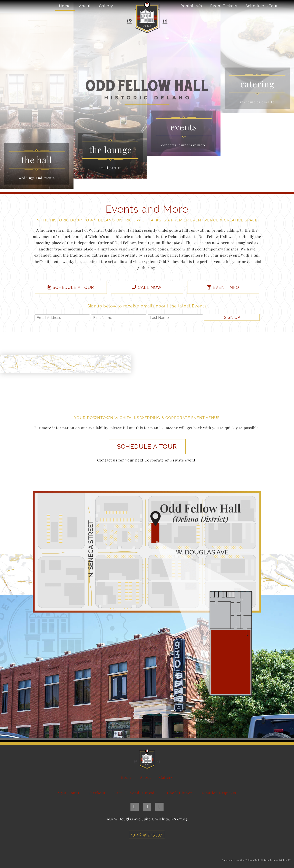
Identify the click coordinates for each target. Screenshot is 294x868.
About (85, 6)
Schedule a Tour (262, 6)
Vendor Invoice (144, 793)
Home (65, 6)
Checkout (96, 793)
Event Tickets (224, 6)
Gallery (106, 6)
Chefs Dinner (180, 793)
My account (68, 793)
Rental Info (191, 6)
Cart (118, 793)
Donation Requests (218, 793)
